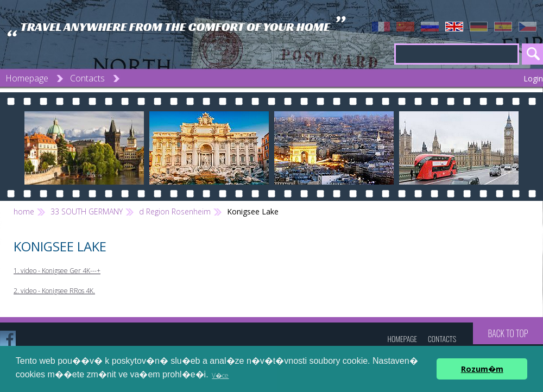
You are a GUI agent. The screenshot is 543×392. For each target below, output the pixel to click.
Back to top (508, 333)
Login (533, 78)
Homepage (27, 78)
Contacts (87, 78)
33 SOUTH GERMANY (87, 211)
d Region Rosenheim (175, 211)
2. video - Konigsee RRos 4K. (54, 291)
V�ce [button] (220, 375)
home (24, 211)
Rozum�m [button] (482, 369)
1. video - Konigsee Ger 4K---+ (57, 271)
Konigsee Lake (253, 211)
